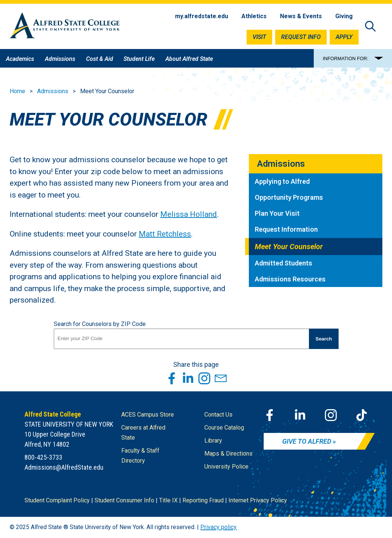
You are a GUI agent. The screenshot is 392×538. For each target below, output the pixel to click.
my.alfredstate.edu (202, 16)
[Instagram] (331, 415)
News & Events (301, 16)
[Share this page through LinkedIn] (188, 378)
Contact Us (218, 415)
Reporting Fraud (203, 500)
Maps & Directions (228, 454)
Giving (344, 16)
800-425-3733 (43, 457)
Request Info (301, 37)
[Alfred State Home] (65, 27)
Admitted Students (284, 263)
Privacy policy (218, 527)
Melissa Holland (189, 214)
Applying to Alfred (282, 181)
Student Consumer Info (124, 500)
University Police (226, 467)
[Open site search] (370, 27)
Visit (259, 37)
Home (17, 91)
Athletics (254, 16)
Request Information (286, 229)
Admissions (53, 91)
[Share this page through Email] (221, 378)
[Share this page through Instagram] (204, 378)
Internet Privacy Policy (258, 500)
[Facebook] (270, 415)
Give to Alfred (307, 441)
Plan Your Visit (277, 213)
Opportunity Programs (289, 197)
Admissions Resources (290, 279)
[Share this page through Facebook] (172, 378)
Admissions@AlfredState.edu (64, 467)
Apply (344, 37)
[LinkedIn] (300, 415)
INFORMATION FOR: (345, 58)
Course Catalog (224, 428)
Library (213, 441)
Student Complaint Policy (57, 500)
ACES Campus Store (148, 415)
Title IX (168, 500)
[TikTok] (362, 415)
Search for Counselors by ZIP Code (100, 324)
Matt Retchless (165, 234)
